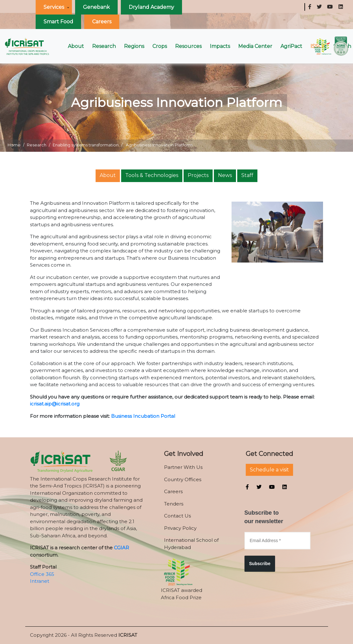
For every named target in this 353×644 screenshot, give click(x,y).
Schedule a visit (269, 470)
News (225, 175)
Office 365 (42, 574)
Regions (134, 46)
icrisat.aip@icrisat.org (55, 404)
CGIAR (121, 548)
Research (104, 46)
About (76, 46)
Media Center (255, 46)
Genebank (96, 7)
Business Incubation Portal (143, 416)
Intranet (40, 581)
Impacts (220, 46)
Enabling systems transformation (86, 145)
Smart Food (58, 22)
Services (54, 7)
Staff (247, 175)
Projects (198, 175)
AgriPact (291, 46)
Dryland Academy (151, 7)
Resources (188, 46)
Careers (102, 22)
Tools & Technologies (152, 175)
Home (14, 145)
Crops (160, 46)
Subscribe (260, 564)
